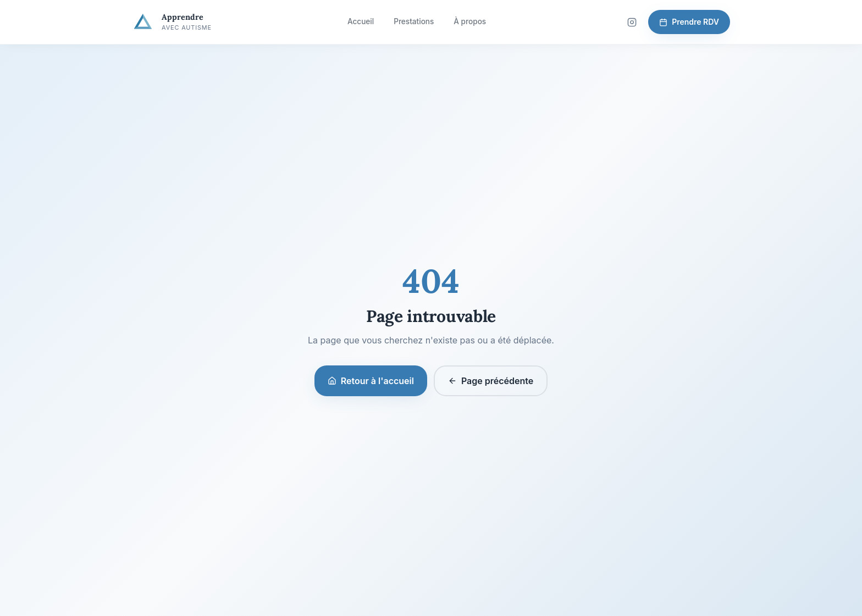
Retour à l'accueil (371, 381)
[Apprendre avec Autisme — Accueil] (172, 22)
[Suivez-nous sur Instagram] (632, 22)
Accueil (361, 21)
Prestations (414, 21)
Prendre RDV (689, 22)
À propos (470, 21)
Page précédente (491, 381)
